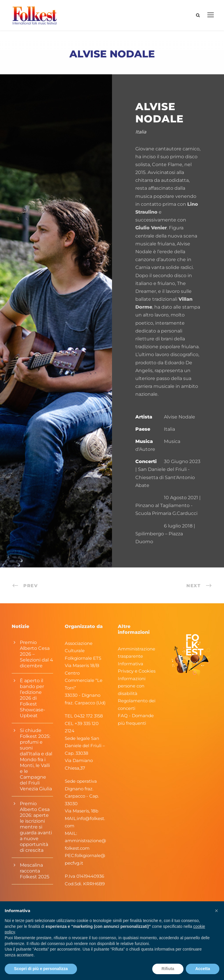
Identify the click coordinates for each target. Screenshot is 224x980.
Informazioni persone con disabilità (132, 686)
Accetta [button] (203, 969)
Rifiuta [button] (168, 969)
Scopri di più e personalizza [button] (41, 969)
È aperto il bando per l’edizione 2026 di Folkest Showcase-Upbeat (33, 698)
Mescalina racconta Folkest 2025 (35, 871)
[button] (216, 911)
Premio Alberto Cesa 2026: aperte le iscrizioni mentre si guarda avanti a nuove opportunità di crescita (36, 827)
